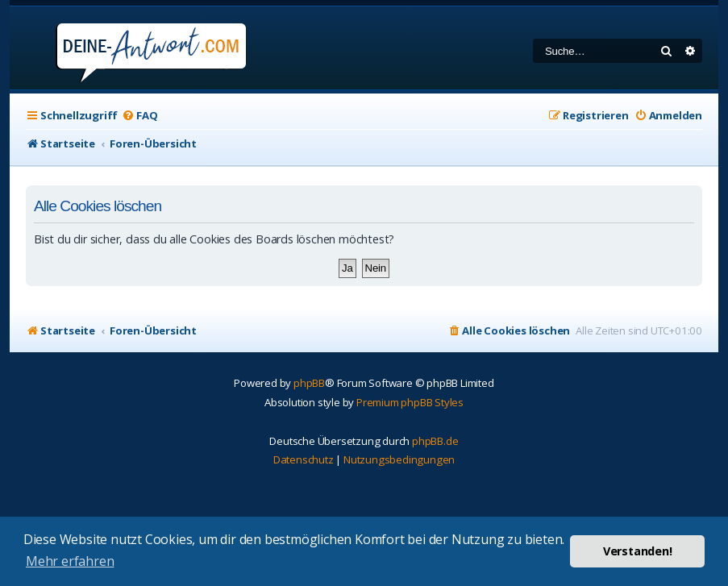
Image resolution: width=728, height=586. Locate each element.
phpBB (309, 383)
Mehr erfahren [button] (70, 561)
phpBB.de (435, 441)
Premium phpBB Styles (410, 402)
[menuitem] (139, 116)
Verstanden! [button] (638, 551)
